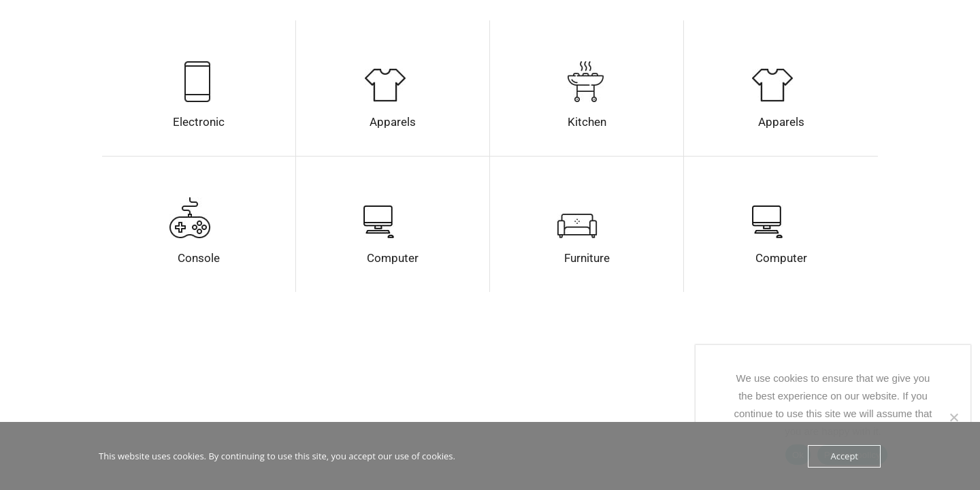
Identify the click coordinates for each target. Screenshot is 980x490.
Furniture (587, 258)
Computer (393, 258)
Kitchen (587, 122)
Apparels (393, 122)
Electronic (199, 122)
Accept (844, 456)
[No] (953, 417)
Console (199, 258)
